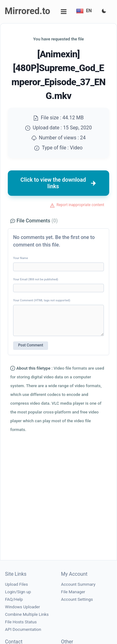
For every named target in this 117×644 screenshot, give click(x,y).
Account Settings (77, 599)
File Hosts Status (21, 622)
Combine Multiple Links (27, 614)
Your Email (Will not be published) (36, 279)
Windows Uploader (22, 607)
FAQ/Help (14, 599)
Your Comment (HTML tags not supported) (42, 300)
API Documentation (23, 629)
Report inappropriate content (80, 205)
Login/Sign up (18, 592)
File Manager (73, 592)
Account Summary (78, 584)
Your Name (21, 258)
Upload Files (16, 584)
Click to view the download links (59, 183)
